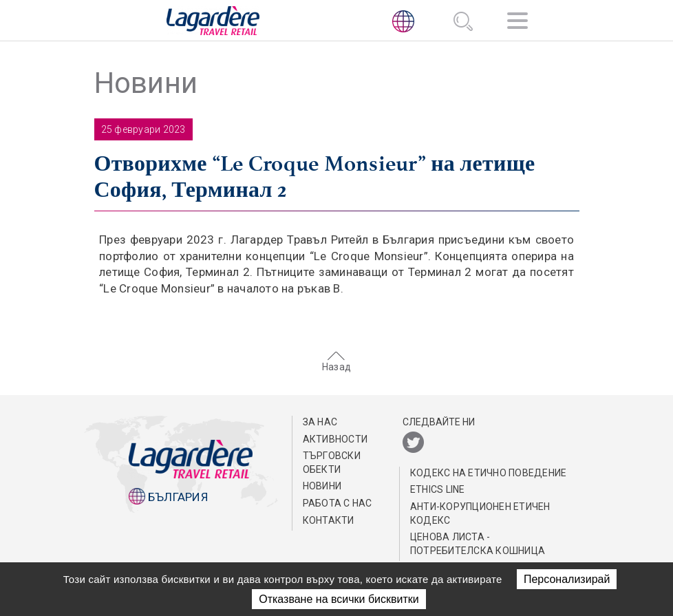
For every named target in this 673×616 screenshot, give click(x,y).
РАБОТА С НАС (338, 503)
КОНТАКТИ (329, 520)
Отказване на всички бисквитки (339, 599)
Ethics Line (438, 489)
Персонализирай (567, 579)
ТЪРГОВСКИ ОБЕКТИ (332, 463)
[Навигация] (517, 23)
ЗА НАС (320, 422)
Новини (322, 486)
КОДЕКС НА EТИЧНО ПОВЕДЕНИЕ (489, 473)
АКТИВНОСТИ (335, 439)
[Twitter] (413, 443)
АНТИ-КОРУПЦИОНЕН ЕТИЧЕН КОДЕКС (480, 513)
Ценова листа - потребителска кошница (478, 544)
